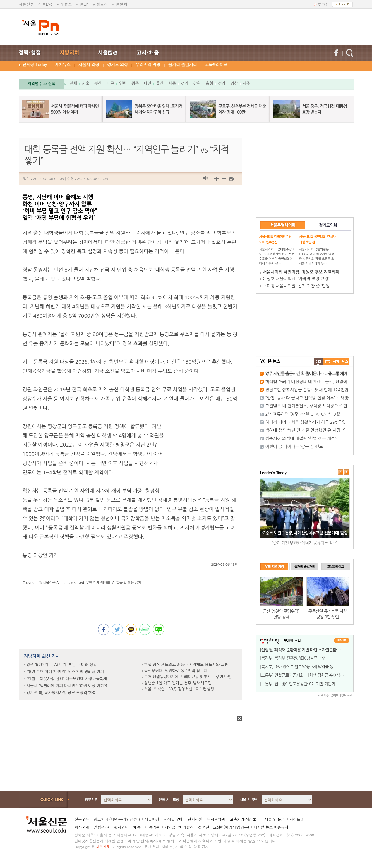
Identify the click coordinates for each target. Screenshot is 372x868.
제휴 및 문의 (275, 819)
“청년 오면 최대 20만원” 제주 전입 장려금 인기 (65, 672)
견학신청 (195, 819)
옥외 (135, 819)
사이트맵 (297, 819)
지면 (114, 819)
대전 (147, 83)
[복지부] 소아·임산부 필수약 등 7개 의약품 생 (297, 667)
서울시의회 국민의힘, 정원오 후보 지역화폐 (301, 272)
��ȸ (345, 361)
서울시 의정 (89, 65)
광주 (135, 83)
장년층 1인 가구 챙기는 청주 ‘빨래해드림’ (178, 683)
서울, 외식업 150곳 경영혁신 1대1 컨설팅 (179, 689)
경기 (184, 83)
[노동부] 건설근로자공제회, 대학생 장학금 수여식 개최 (304, 675)
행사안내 (121, 827)
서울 (86, 83)
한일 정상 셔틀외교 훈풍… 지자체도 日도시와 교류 (186, 665)
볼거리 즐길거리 (183, 65)
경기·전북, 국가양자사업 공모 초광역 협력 (61, 693)
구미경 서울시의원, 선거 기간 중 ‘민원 (296, 286)
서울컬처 (120, 4)
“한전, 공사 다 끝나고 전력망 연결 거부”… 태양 (307, 398)
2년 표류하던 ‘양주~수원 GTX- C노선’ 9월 (303, 414)
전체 (73, 83)
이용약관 (152, 827)
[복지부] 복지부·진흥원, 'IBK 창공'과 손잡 (293, 658)
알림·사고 (102, 827)
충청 (209, 83)
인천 (123, 83)
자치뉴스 (63, 65)
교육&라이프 (216, 65)
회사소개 (82, 827)
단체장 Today (35, 65)
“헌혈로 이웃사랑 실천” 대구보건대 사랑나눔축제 (67, 679)
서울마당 (152, 819)
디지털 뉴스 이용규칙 (271, 827)
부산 (98, 83)
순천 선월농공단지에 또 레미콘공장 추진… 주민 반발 (188, 677)
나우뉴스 (64, 4)
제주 (246, 83)
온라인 (124, 819)
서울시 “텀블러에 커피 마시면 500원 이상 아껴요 (67, 686)
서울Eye (45, 4)
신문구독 (82, 819)
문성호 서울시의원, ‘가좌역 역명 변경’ (296, 279)
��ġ (327, 361)
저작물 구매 (173, 819)
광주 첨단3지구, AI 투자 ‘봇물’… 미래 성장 (62, 665)
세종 (172, 83)
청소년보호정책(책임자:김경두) (223, 827)
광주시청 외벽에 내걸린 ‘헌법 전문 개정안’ (303, 438)
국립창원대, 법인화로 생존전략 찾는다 (176, 671)
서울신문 (27, 4)
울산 (160, 83)
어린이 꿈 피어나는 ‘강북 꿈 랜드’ (295, 446)
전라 (222, 83)
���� (318, 361)
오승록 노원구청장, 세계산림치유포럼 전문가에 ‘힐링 (304, 533)
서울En (82, 4)
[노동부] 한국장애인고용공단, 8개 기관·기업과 (298, 684)
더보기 (342, 641)
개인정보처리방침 (179, 827)
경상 (234, 83)
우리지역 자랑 (148, 65)
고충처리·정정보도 (245, 819)
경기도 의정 (118, 65)
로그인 (323, 4)
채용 (137, 827)
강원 (197, 83)
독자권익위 (216, 819)
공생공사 (100, 4)
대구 (110, 83)
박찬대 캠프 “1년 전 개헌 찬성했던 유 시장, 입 (306, 430)
